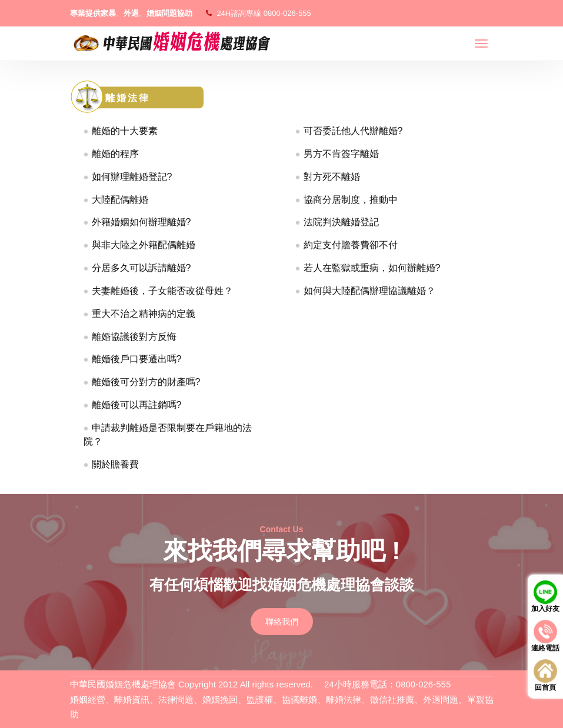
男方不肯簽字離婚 (341, 154)
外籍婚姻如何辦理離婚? (141, 222)
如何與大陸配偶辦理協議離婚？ (369, 291)
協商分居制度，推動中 (351, 200)
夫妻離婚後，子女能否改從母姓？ (162, 291)
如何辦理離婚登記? (132, 177)
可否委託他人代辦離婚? (353, 131)
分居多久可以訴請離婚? (141, 268)
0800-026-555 (287, 13)
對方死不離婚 (332, 177)
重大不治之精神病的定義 (144, 314)
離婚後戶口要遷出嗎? (137, 359)
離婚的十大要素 (125, 131)
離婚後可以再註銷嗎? (137, 405)
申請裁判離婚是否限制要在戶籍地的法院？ (168, 435)
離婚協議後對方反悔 (134, 337)
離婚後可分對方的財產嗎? (146, 382)
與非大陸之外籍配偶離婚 (144, 245)
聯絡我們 (282, 622)
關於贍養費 (115, 464)
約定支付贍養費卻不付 (351, 245)
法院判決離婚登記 (341, 222)
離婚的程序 (115, 154)
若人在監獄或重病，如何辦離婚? (372, 268)
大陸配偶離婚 (120, 200)
